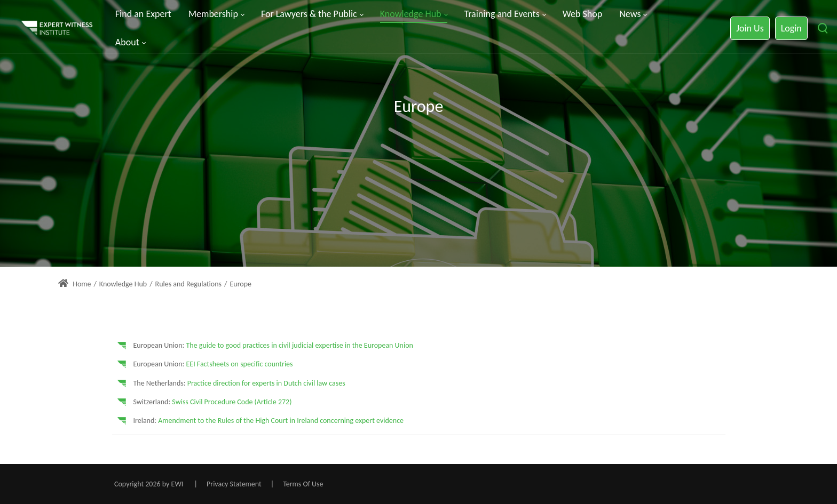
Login (791, 28)
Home (74, 284)
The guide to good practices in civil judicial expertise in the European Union (299, 345)
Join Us (750, 28)
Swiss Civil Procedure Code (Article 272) (232, 402)
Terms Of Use (303, 484)
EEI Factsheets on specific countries (239, 364)
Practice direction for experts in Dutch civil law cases (266, 383)
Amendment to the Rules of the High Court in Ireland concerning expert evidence (281, 421)
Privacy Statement (234, 484)
